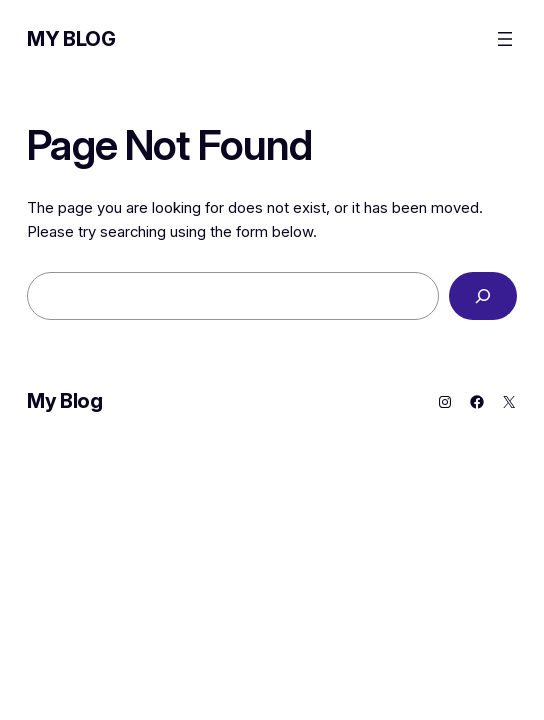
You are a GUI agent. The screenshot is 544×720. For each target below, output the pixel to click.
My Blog (71, 39)
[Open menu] (505, 39)
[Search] (483, 296)
